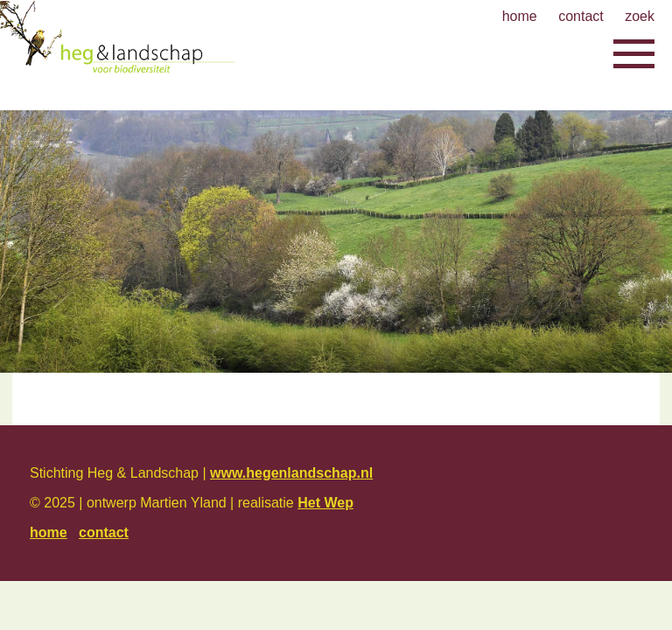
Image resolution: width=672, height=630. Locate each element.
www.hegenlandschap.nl (291, 473)
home (520, 16)
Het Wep (325, 503)
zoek (640, 16)
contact (581, 16)
